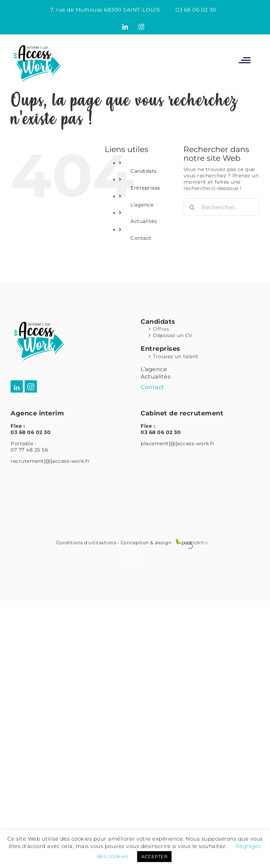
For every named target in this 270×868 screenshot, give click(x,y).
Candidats (144, 171)
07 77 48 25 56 (29, 450)
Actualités (144, 221)
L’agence (142, 205)
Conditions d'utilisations (86, 542)
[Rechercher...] (221, 207)
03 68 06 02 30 (196, 10)
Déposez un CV (173, 335)
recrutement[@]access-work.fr (50, 461)
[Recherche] (192, 207)
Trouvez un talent (176, 356)
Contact (141, 238)
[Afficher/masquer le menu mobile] (245, 60)
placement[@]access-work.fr (178, 443)
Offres (161, 329)
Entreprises (145, 188)
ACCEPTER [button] (154, 856)
